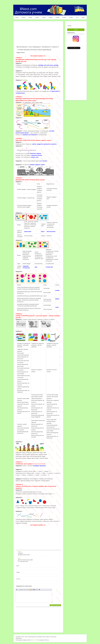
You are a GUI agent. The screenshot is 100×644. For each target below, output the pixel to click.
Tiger (19, 558)
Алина (20, 551)
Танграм (25, 80)
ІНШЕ (83, 17)
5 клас (44, 17)
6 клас (51, 17)
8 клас (64, 17)
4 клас (37, 17)
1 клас (17, 17)
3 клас (30, 17)
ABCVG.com (34, 640)
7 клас (57, 17)
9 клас (71, 17)
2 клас (23, 17)
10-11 (77, 17)
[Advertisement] (38, 34)
